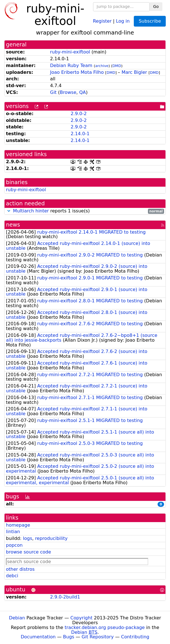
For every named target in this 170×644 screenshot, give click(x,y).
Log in (123, 21)
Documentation (38, 637)
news (13, 225)
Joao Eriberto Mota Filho (77, 72)
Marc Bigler (134, 72)
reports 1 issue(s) (85, 211)
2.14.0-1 (80, 134)
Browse (68, 92)
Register (102, 21)
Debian (17, 618)
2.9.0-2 (79, 114)
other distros (20, 569)
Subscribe (150, 21)
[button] (9, 211)
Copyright (81, 618)
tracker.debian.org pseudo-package (105, 627)
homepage (18, 525)
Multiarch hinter (31, 211)
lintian (13, 532)
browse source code (28, 552)
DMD (117, 66)
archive (102, 66)
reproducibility (51, 538)
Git (53, 92)
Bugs (69, 637)
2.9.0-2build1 (65, 597)
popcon (14, 545)
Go (156, 7)
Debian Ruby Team (71, 65)
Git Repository (98, 637)
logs (28, 538)
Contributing (135, 637)
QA (83, 92)
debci (12, 576)
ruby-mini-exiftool (70, 52)
